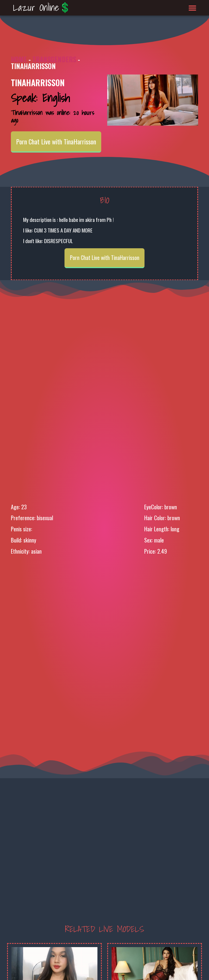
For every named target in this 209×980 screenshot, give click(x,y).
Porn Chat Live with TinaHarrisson (56, 141)
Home (19, 59)
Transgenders (54, 59)
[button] (193, 8)
